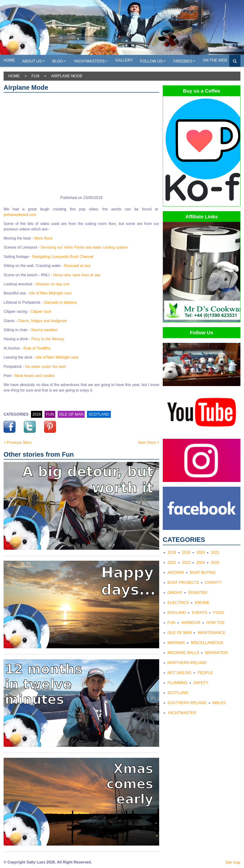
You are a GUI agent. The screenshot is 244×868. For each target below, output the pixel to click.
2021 (215, 552)
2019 (37, 414)
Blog (59, 61)
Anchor (176, 573)
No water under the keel (46, 367)
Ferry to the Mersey (48, 339)
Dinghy (175, 593)
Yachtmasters (91, 61)
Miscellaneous (207, 643)
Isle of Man (180, 633)
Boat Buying (203, 573)
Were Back (43, 238)
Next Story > (149, 442)
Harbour (191, 623)
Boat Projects (183, 583)
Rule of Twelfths (37, 348)
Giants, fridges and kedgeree (42, 321)
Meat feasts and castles (35, 376)
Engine (202, 603)
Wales (219, 703)
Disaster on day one (52, 284)
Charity (213, 583)
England (177, 613)
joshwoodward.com (20, 215)
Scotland (178, 693)
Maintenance (211, 633)
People (205, 673)
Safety (201, 683)
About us (34, 61)
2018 (172, 552)
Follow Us (153, 61)
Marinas (176, 643)
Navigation (216, 653)
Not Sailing (180, 673)
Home (9, 60)
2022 (172, 562)
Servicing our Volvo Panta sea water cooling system (84, 247)
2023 (186, 562)
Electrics (178, 603)
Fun (35, 76)
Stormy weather (44, 330)
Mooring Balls (183, 653)
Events (199, 613)
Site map (233, 862)
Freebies (184, 61)
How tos (215, 623)
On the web (215, 60)
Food (219, 613)
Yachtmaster (182, 713)
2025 (215, 562)
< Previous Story (18, 442)
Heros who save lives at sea (77, 275)
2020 (201, 552)
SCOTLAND (99, 414)
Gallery (124, 60)
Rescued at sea (77, 266)
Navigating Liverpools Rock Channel (63, 257)
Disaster (198, 593)
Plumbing (178, 683)
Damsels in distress (60, 302)
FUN (50, 414)
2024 (201, 562)
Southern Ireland (187, 703)
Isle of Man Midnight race (50, 293)
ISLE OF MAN (71, 414)
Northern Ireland (187, 663)
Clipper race (41, 311)
